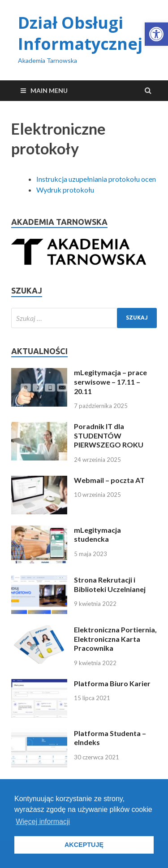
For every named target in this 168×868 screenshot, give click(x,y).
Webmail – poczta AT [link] (109, 480)
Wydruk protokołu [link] (65, 190)
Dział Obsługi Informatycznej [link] (80, 33)
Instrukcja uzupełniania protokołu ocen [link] (96, 179)
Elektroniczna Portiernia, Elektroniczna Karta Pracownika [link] (115, 639)
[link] (156, 34)
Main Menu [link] (49, 90)
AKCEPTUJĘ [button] (84, 845)
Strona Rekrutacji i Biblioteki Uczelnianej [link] (110, 584)
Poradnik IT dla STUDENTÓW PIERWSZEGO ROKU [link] (109, 436)
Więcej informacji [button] (43, 822)
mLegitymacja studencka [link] (97, 535)
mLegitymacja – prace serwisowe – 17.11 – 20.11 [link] (110, 382)
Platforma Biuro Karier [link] (112, 683)
